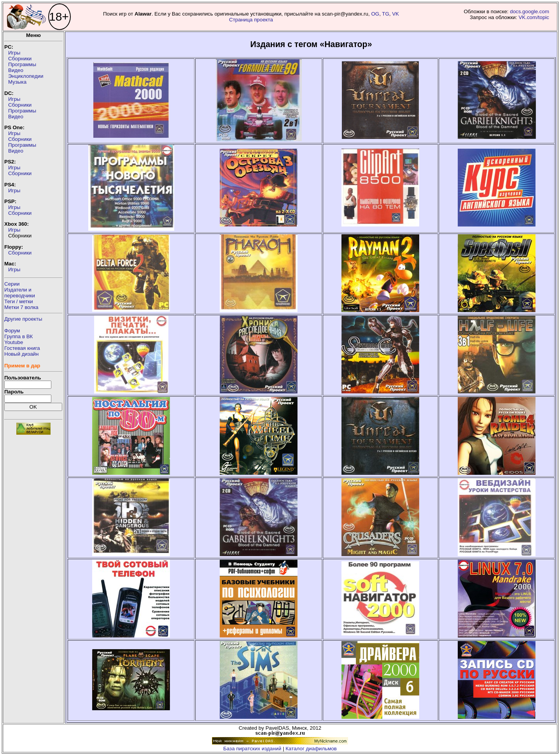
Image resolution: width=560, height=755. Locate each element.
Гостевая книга (22, 348)
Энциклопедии (26, 76)
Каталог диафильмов (311, 749)
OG (375, 14)
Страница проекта (251, 20)
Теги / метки (19, 301)
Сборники (20, 59)
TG (386, 14)
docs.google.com (529, 11)
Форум (12, 331)
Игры (14, 53)
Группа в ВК (18, 336)
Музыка (17, 82)
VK (395, 14)
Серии (12, 284)
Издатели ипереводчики (20, 293)
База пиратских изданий (252, 749)
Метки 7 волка (21, 307)
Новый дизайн (21, 354)
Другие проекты (23, 319)
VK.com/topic (534, 17)
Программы (22, 64)
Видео (16, 70)
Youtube (14, 342)
